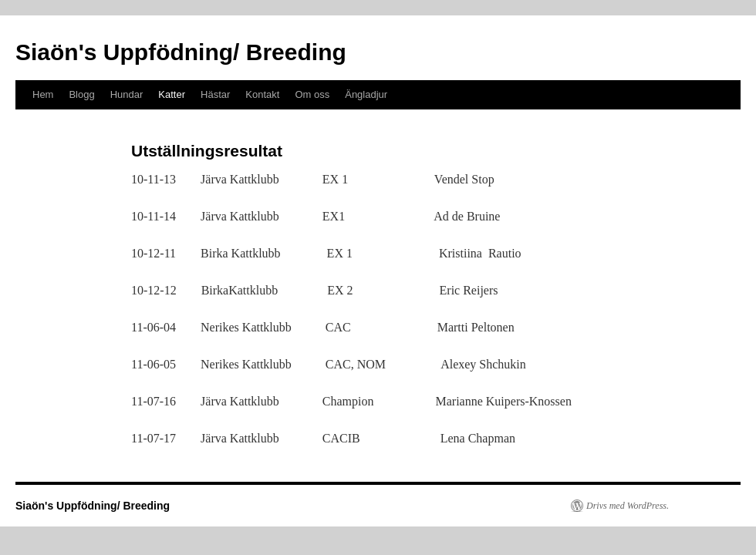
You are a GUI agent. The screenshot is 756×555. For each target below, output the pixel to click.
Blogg (81, 94)
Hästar (215, 94)
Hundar (127, 94)
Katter (172, 94)
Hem (43, 94)
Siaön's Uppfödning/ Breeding (181, 52)
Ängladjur (366, 94)
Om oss (312, 94)
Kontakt (262, 94)
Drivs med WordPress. (628, 506)
